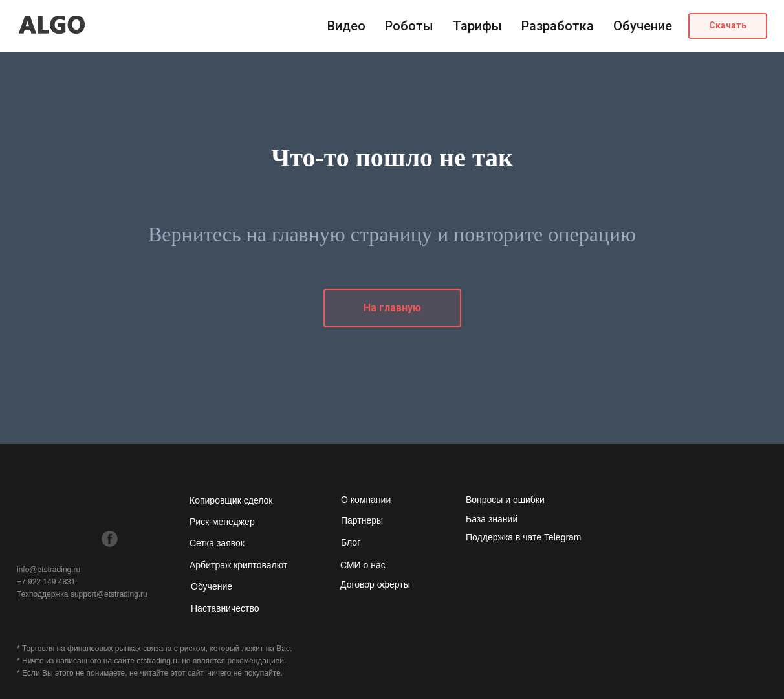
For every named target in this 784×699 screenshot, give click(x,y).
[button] (728, 26)
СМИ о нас (363, 565)
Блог (351, 542)
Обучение (643, 26)
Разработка (558, 26)
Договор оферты (375, 584)
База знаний (492, 519)
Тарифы (477, 26)
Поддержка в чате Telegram (524, 537)
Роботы (409, 26)
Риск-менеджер (222, 522)
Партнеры (362, 520)
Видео (346, 26)
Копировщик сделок (231, 500)
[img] (25, 538)
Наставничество (225, 608)
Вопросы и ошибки (505, 500)
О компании (366, 500)
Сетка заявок (217, 543)
